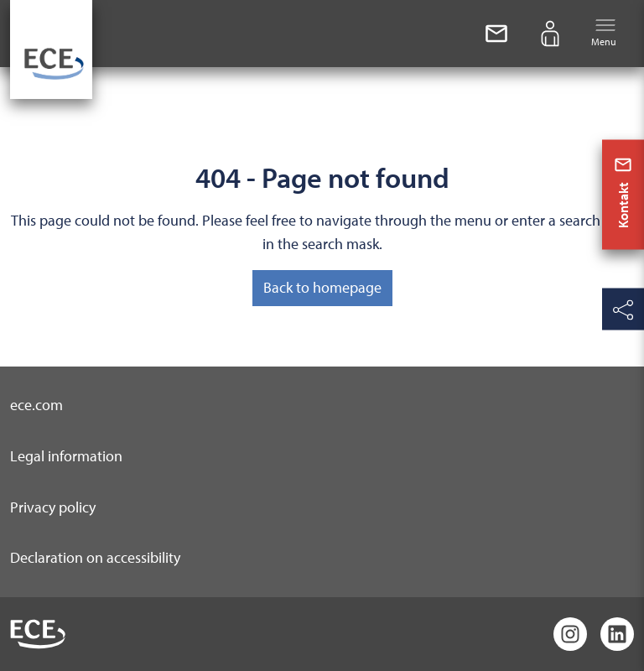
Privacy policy (53, 507)
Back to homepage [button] (322, 287)
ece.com (36, 405)
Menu (604, 32)
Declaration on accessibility (95, 557)
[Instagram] (570, 634)
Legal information (66, 456)
